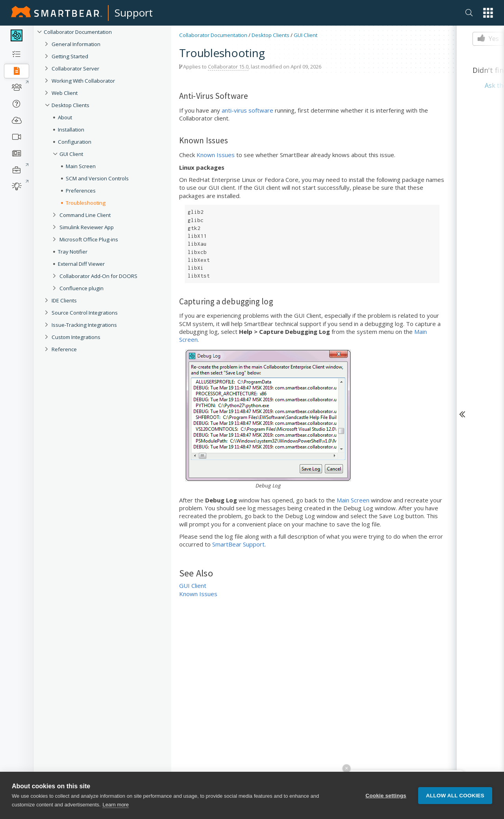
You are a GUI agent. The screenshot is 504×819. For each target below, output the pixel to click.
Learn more (115, 808)
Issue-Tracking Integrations (84, 325)
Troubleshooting (86, 203)
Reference (64, 349)
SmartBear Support (238, 544)
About (65, 117)
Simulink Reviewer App (87, 227)
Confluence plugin (82, 288)
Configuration (75, 142)
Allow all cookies (455, 799)
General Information (76, 44)
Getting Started (70, 56)
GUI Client (71, 154)
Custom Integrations (76, 337)
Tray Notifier (73, 252)
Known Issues (216, 155)
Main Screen (81, 166)
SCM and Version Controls (97, 178)
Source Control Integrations (85, 313)
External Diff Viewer (81, 264)
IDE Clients (64, 300)
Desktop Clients (70, 105)
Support (134, 13)
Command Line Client (85, 215)
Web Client (65, 93)
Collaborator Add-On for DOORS (98, 276)
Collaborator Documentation (78, 32)
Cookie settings (386, 799)
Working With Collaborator (83, 81)
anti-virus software (247, 110)
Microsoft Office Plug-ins (89, 239)
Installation (71, 130)
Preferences (81, 191)
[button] (488, 13)
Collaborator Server (75, 69)
